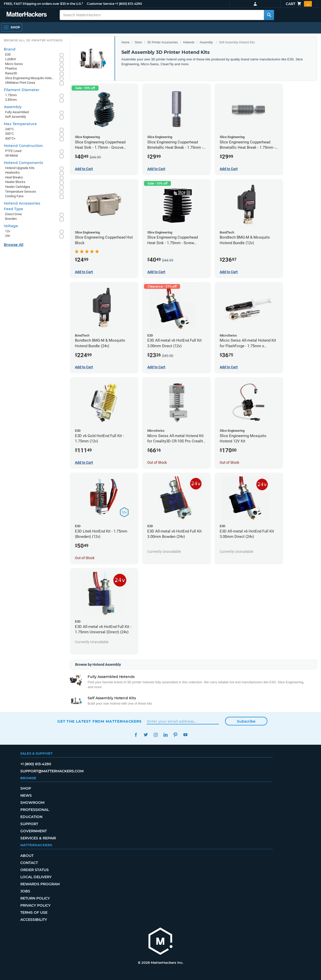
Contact (29, 863)
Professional (35, 810)
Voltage (11, 226)
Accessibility (34, 920)
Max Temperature (20, 124)
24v (8, 236)
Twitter (146, 735)
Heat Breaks (14, 177)
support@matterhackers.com (52, 771)
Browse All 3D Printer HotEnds (33, 40)
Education (31, 817)
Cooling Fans (14, 196)
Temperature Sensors (21, 192)
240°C (9, 129)
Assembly (206, 42)
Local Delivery (36, 877)
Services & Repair (38, 838)
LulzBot (10, 59)
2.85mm (11, 100)
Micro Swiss (14, 64)
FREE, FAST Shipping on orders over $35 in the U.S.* (43, 4)
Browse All (14, 245)
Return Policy (35, 898)
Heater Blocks (15, 182)
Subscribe (246, 721)
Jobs (25, 891)
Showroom (32, 803)
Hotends (189, 42)
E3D (8, 54)
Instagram (156, 735)
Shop (26, 788)
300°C (9, 134)
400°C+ (10, 138)
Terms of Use (34, 912)
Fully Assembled (17, 112)
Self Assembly (15, 117)
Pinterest (175, 735)
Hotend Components (23, 163)
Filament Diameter (22, 90)
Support (29, 824)
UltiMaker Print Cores (20, 83)
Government (34, 831)
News (26, 795)
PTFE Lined (13, 151)
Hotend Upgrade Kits (20, 168)
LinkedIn (165, 735)
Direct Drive (13, 214)
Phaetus (11, 68)
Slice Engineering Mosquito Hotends (30, 78)
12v (8, 231)
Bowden (11, 219)
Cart (299, 4)
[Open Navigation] (12, 27)
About (27, 856)
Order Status (35, 870)
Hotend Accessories (22, 203)
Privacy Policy (35, 905)
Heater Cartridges (18, 187)
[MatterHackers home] (160, 942)
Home (125, 42)
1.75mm (11, 95)
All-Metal (11, 155)
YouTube (185, 735)
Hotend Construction (23, 146)
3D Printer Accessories (162, 42)
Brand (10, 49)
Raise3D (11, 73)
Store (138, 42)
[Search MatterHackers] (269, 15)
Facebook (136, 735)
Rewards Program (40, 884)
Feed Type (13, 209)
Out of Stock (157, 462)
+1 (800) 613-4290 (129, 4)
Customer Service (101, 4)
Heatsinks (12, 172)
